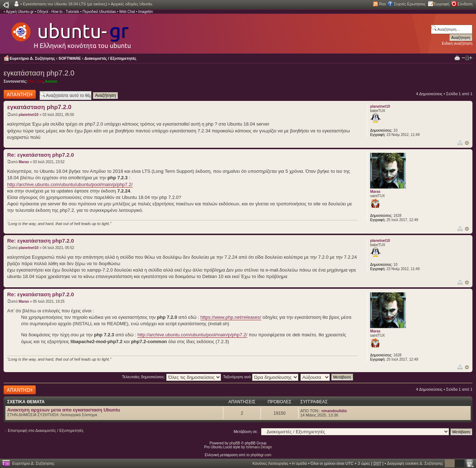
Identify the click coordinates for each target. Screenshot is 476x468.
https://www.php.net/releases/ (231, 317)
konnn (51, 81)
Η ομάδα (300, 463)
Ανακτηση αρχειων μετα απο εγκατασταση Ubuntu (64, 410)
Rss (382, 4)
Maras (24, 162)
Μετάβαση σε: (246, 432)
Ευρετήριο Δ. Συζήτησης (32, 58)
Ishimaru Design (259, 447)
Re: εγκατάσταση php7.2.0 (41, 155)
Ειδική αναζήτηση (457, 43)
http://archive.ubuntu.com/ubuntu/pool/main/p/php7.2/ (192, 335)
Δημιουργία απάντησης (20, 94)
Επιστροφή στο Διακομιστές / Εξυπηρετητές (46, 430)
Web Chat (127, 12)
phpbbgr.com (261, 455)
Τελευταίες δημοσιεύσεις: (172, 377)
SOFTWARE (70, 58)
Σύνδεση (465, 4)
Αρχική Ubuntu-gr (20, 12)
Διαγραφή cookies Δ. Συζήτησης (415, 463)
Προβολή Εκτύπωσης (457, 57)
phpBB (235, 443)
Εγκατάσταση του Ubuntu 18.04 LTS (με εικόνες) (65, 4)
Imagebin (145, 12)
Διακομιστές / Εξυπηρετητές (110, 58)
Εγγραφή (442, 4)
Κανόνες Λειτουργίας (270, 463)
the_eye (36, 81)
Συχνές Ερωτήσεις (410, 4)
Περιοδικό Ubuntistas (99, 12)
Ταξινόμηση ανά (261, 377)
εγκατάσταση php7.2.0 (39, 73)
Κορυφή (467, 143)
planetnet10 (29, 115)
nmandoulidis (334, 411)
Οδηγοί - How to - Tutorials (58, 12)
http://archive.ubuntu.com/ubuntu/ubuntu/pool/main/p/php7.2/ (70, 184)
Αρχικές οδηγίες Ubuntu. (132, 4)
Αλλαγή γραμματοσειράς (467, 58)
